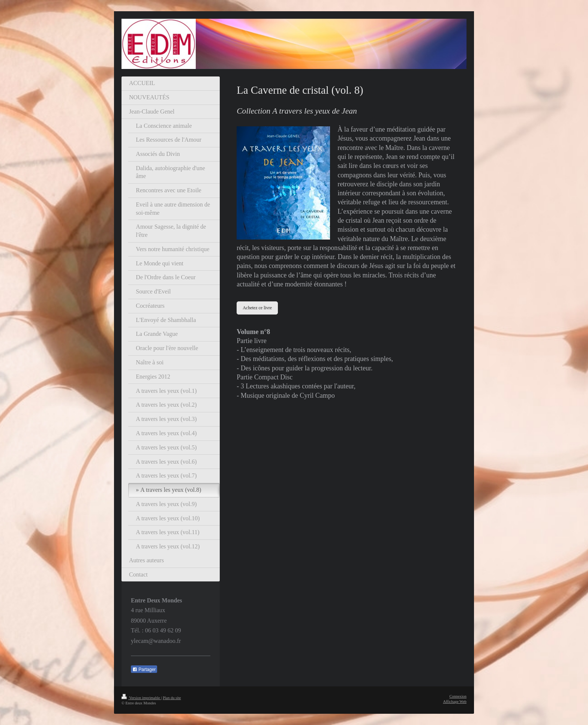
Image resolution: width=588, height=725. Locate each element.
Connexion (458, 696)
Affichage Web (455, 702)
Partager (144, 670)
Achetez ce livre (257, 308)
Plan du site (172, 698)
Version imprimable (141, 698)
